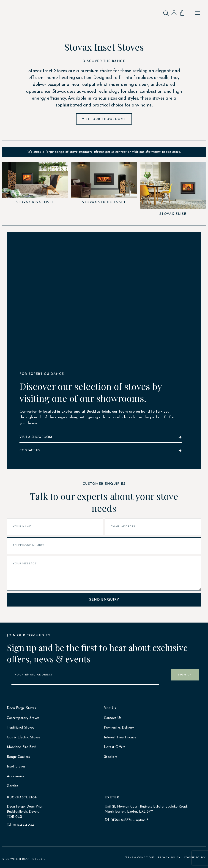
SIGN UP (185, 675)
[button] (198, 13)
